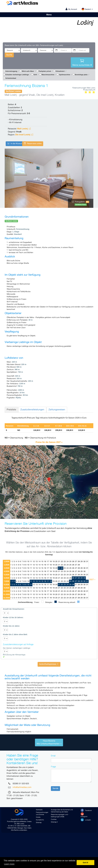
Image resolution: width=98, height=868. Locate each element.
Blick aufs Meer (28, 71)
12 (34, 562)
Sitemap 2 (54, 822)
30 (84, 562)
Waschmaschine (48, 75)
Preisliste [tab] (11, 410)
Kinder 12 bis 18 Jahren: (13, 617)
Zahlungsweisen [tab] (57, 410)
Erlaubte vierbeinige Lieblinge (17, 75)
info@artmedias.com (22, 787)
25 (70, 562)
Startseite (39, 810)
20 (56, 562)
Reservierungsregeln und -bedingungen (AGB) (60, 816)
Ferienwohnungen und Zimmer (42, 813)
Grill (35, 75)
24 (68, 562)
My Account (73, 9)
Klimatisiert (60, 71)
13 (37, 562)
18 (51, 562)
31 (87, 562)
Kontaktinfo (40, 820)
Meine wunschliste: (82, 62)
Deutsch (87, 9)
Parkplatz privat (45, 71)
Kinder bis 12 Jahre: (11, 626)
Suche (9, 55)
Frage (53, 767)
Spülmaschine (65, 75)
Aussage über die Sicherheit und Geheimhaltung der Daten (62, 811)
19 (54, 562)
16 (45, 562)
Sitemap (39, 823)
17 (48, 562)
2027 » (92, 580)
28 (79, 562)
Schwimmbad (11, 78)
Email (53, 756)
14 (40, 562)
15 (42, 562)
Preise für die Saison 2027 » (49, 442)
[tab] (49, 742)
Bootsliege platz (81, 75)
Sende (55, 788)
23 (65, 562)
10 (28, 562)
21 (59, 562)
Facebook (86, 810)
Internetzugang (11, 71)
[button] (49, 480)
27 (76, 562)
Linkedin (86, 820)
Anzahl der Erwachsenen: (14, 609)
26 (73, 562)
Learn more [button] (9, 864)
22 (62, 562)
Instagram (84, 815)
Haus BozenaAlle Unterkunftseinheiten (49, 742)
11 (31, 562)
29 (82, 562)
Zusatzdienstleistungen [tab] (32, 410)
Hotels (38, 817)
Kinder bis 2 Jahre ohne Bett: (15, 634)
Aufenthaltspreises (49, 664)
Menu (49, 15)
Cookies (54, 819)
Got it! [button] (85, 863)
